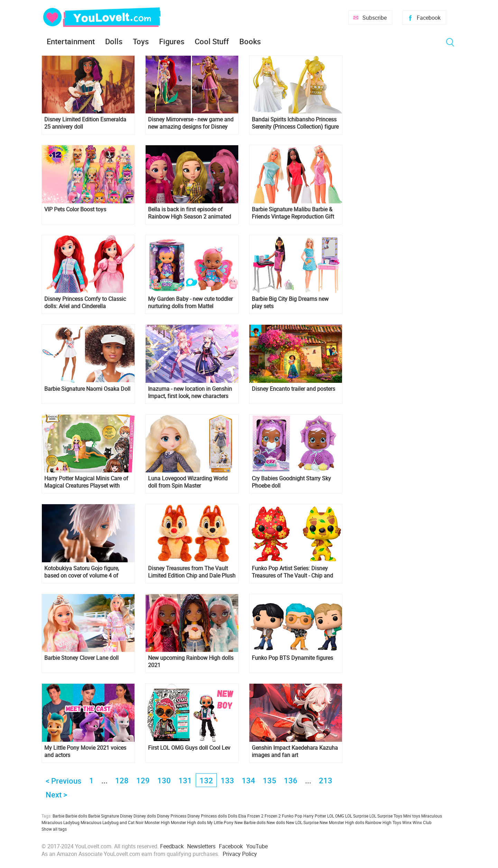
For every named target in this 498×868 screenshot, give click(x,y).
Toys (141, 41)
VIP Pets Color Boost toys (75, 209)
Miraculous (432, 816)
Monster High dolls (188, 822)
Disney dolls (145, 816)
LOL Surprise (357, 816)
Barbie (58, 816)
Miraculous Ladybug (61, 822)
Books (250, 41)
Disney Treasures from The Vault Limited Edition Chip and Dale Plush (192, 572)
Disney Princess (172, 816)
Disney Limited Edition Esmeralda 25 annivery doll (85, 123)
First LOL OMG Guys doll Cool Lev (189, 748)
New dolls (276, 822)
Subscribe (375, 18)
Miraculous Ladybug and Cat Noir (112, 822)
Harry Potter (315, 816)
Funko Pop (292, 816)
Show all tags (54, 829)
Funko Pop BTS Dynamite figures (292, 658)
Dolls (114, 41)
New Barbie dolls (250, 822)
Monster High (157, 822)
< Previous (63, 781)
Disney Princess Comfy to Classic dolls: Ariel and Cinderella (85, 303)
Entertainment (71, 41)
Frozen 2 (273, 816)
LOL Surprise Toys (386, 816)
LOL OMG (336, 816)
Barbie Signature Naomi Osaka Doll (87, 389)
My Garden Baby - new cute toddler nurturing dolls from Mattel (190, 303)
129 (143, 780)
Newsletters (201, 846)
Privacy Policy (240, 854)
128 (122, 780)
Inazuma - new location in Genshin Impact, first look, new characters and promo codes (190, 393)
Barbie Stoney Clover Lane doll (81, 658)
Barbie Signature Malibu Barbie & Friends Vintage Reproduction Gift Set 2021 (293, 213)
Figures (172, 41)
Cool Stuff (212, 41)
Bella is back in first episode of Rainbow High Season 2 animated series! (190, 213)
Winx (407, 822)
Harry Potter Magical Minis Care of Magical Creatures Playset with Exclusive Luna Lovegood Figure (86, 482)
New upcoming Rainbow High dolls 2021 (191, 662)
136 (291, 780)
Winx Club (422, 822)
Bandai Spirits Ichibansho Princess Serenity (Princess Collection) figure (295, 123)
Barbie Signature (104, 816)
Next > (56, 795)
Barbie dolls (76, 816)
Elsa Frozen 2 (251, 816)
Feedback (172, 846)
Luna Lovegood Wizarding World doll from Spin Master (188, 482)
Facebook (429, 18)
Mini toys (412, 816)
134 (248, 780)
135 (270, 780)
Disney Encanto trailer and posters (293, 389)
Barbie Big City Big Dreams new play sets (290, 303)
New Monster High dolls (342, 822)
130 (164, 780)
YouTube (257, 846)
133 (227, 780)
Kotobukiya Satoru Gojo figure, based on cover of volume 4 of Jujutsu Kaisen (82, 572)
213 (326, 780)
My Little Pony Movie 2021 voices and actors (85, 751)
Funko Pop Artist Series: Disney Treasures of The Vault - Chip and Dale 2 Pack (292, 572)
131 (185, 780)
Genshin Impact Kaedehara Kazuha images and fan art (295, 751)
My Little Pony (220, 822)
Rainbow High (378, 822)
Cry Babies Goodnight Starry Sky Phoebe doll (291, 482)
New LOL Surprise (302, 822)
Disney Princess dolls (207, 816)
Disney (126, 816)
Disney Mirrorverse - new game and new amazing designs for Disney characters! (191, 123)
